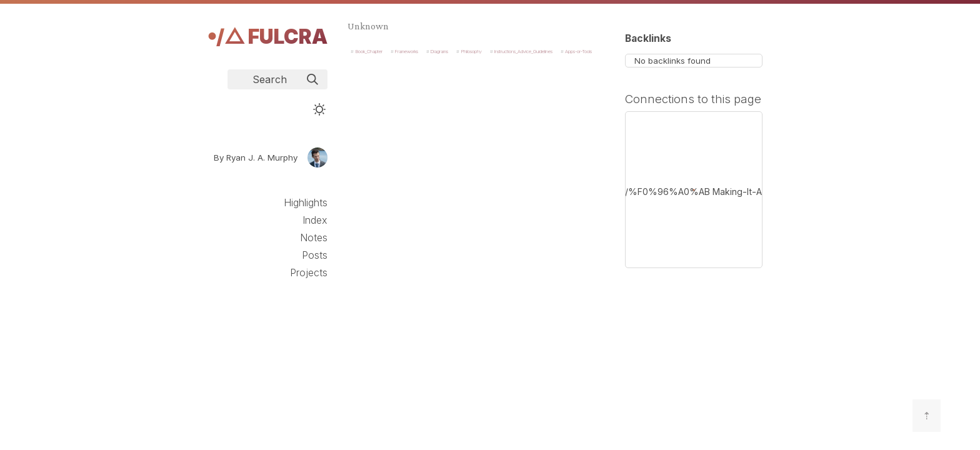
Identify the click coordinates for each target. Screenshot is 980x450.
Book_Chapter (369, 52)
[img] (312, 79)
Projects (309, 272)
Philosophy (472, 52)
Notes (314, 237)
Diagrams (439, 52)
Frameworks (407, 52)
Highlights (306, 202)
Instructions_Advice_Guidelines (523, 52)
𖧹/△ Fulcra (267, 37)
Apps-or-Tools (578, 52)
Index (315, 220)
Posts (315, 255)
